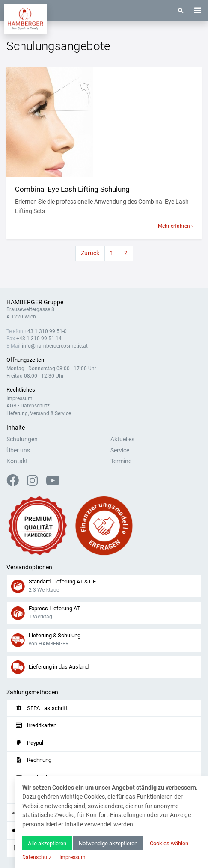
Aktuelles (122, 439)
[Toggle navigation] (198, 10)
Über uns (18, 450)
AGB (11, 406)
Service (120, 450)
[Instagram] (36, 483)
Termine (121, 461)
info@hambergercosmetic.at (55, 346)
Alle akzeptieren (47, 843)
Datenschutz (35, 406)
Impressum (19, 398)
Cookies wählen (169, 843)
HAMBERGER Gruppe (35, 302)
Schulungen (22, 439)
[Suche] (181, 10)
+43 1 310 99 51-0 (46, 331)
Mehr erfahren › (175, 226)
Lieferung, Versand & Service (39, 413)
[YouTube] (53, 483)
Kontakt (17, 461)
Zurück (90, 253)
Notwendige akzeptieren (108, 843)
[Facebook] (16, 483)
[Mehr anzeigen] (104, 122)
